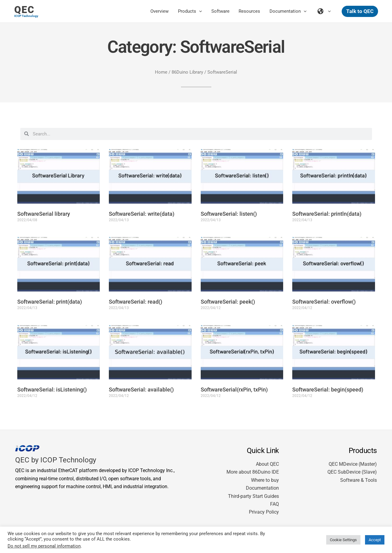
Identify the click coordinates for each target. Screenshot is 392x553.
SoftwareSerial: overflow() (324, 302)
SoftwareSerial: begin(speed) (328, 390)
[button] (360, 11)
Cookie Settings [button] (343, 540)
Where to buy (265, 480)
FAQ (275, 504)
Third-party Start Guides (253, 496)
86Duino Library (187, 72)
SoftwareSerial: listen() (229, 214)
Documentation (262, 488)
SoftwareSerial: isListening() (52, 390)
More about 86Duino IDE (253, 472)
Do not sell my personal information (44, 546)
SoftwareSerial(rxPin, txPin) (234, 390)
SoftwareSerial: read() (136, 302)
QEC (24, 10)
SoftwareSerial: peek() (228, 302)
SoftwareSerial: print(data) (50, 302)
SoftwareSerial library (44, 214)
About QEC (267, 464)
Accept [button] (375, 540)
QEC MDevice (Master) (353, 464)
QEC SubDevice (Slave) (352, 472)
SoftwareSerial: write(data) (142, 214)
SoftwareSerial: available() (141, 390)
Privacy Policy (264, 512)
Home (161, 72)
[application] (200, 11)
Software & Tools (358, 480)
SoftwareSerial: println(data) (327, 214)
